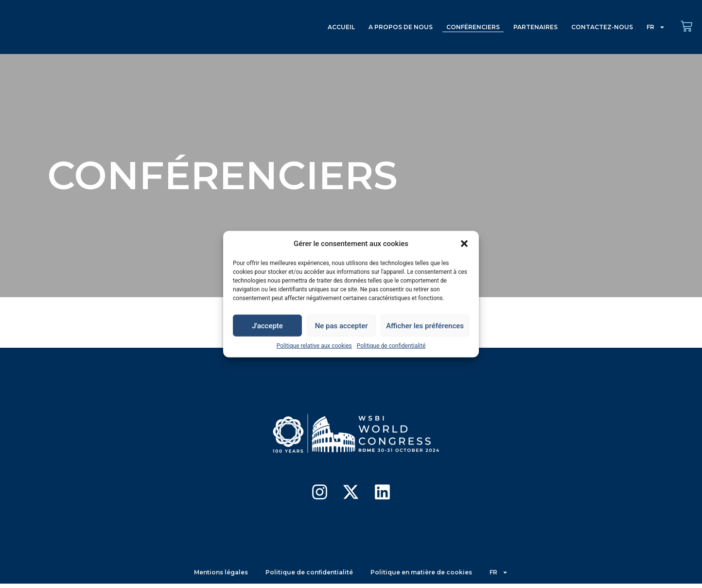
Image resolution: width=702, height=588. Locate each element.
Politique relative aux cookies (314, 346)
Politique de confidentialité (391, 346)
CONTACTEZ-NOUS (602, 27)
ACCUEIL (341, 27)
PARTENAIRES (535, 27)
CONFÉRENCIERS (473, 27)
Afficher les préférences (425, 325)
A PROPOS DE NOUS (401, 27)
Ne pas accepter (342, 325)
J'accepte (267, 325)
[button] (464, 244)
